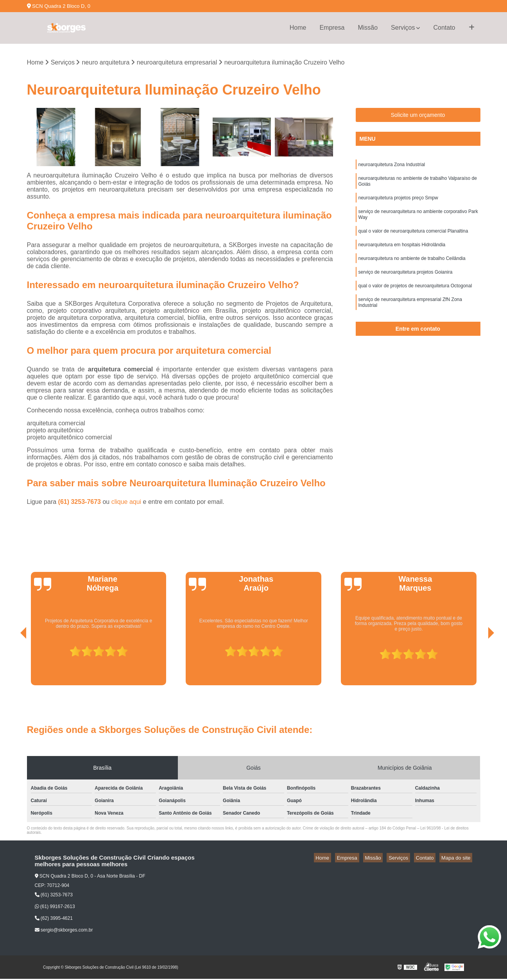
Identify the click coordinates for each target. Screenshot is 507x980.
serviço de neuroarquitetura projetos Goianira (406, 285)
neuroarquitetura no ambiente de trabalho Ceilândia (412, 270)
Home (298, 28)
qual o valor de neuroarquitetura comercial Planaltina (413, 240)
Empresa (332, 28)
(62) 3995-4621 (54, 919)
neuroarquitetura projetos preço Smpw (398, 203)
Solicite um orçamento (418, 116)
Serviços (403, 28)
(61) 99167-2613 (55, 908)
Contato (444, 28)
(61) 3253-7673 (81, 503)
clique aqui (126, 503)
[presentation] (13, 664)
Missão (368, 28)
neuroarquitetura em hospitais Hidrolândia (402, 255)
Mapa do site (458, 859)
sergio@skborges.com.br (64, 931)
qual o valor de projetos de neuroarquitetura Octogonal (415, 299)
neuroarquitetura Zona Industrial (392, 167)
